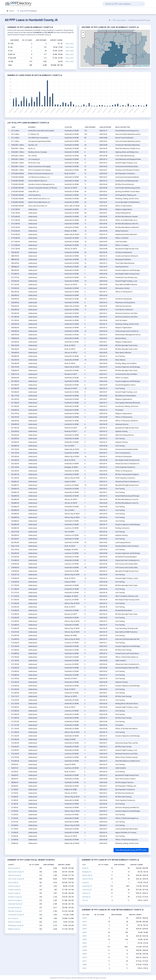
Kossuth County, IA (15, 908)
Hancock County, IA (15, 900)
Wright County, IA (14, 929)
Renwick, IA (86, 897)
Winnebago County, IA (16, 925)
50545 (85, 943)
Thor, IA (85, 900)
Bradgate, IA (87, 872)
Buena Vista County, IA (16, 872)
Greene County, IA (14, 893)
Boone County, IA (14, 868)
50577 (85, 961)
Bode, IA (85, 868)
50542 (85, 939)
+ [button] (83, 33)
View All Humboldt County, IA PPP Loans (131, 850)
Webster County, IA (15, 922)
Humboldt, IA (87, 886)
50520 (85, 925)
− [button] (83, 36)
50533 (85, 932)
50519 (85, 922)
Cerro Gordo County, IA (16, 879)
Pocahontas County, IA (16, 915)
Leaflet (128, 66)
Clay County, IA (13, 883)
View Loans (70, 44)
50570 (85, 957)
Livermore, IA (87, 890)
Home (10, 11)
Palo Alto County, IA (15, 911)
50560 (85, 954)
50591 (85, 968)
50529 (85, 929)
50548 (85, 947)
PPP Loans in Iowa (119, 20)
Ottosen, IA (86, 893)
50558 (85, 950)
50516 (85, 918)
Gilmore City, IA (88, 879)
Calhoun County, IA (15, 875)
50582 (85, 965)
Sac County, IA (13, 918)
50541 (85, 936)
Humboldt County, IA (15, 904)
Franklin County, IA (14, 890)
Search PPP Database (27, 11)
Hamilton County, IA (15, 897)
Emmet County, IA (14, 886)
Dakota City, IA (87, 875)
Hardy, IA (85, 883)
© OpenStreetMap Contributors (140, 66)
